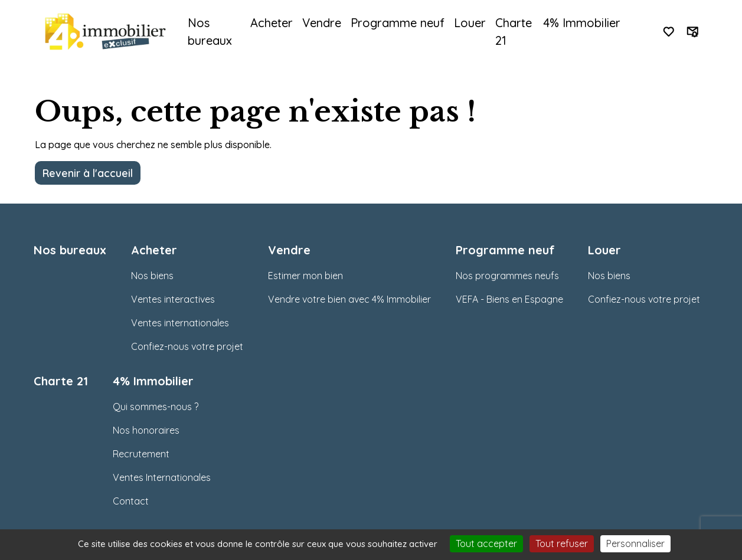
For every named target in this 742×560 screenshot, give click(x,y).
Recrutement (141, 454)
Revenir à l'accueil (88, 173)
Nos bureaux (210, 32)
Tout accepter (486, 543)
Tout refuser (562, 543)
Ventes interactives (173, 299)
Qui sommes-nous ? (156, 407)
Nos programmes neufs (507, 276)
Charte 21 (514, 32)
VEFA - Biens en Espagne (509, 299)
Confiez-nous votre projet (187, 346)
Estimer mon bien (305, 276)
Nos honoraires (146, 430)
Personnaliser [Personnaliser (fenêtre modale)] (635, 543)
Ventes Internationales (162, 477)
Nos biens (152, 276)
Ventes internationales (180, 323)
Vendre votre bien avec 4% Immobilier (349, 299)
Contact (131, 501)
